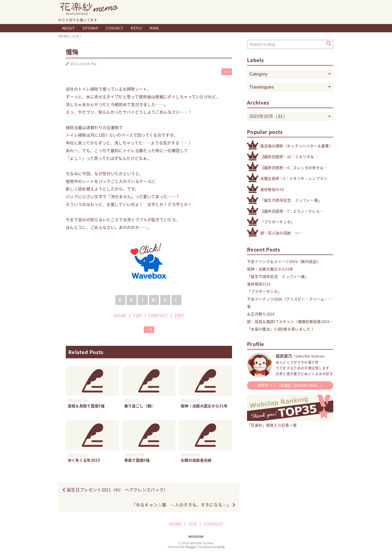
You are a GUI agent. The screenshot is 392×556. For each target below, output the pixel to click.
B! (154, 300)
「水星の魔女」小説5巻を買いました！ (281, 329)
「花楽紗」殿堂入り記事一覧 (290, 423)
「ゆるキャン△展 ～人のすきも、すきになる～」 (181, 505)
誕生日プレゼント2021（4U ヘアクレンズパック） (117, 490)
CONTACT (114, 28)
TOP (137, 315)
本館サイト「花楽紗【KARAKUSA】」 (290, 385)
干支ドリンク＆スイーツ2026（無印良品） (284, 261)
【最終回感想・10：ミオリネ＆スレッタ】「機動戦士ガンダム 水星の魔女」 (289, 157)
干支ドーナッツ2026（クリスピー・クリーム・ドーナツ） (288, 299)
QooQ (220, 547)
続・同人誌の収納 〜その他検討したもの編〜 (281, 233)
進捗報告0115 (272, 189)
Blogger (191, 547)
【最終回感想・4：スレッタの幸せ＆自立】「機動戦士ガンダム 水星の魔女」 (297, 168)
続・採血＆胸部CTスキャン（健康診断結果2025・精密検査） (290, 322)
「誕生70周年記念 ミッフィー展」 (291, 200)
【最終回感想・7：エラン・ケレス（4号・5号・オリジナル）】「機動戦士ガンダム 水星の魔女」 (291, 211)
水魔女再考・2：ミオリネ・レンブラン (294, 178)
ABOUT (68, 28)
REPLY (136, 28)
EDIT (179, 315)
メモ (227, 72)
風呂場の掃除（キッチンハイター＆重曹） (296, 146)
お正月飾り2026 (261, 314)
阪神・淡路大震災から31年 (270, 269)
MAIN (154, 28)
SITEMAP (90, 28)
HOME (120, 315)
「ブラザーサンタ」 (277, 222)
